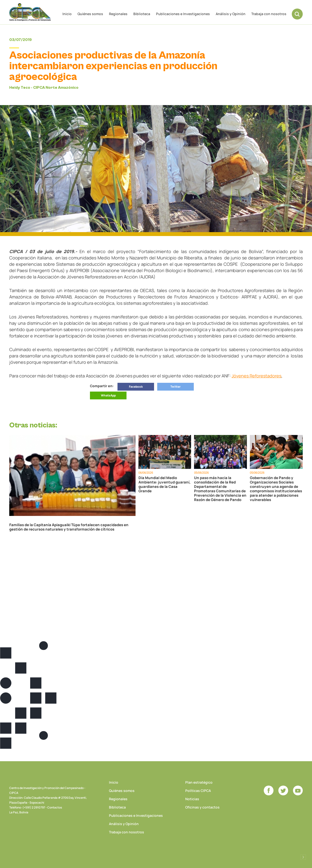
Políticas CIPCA (198, 791)
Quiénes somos (90, 14)
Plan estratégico (199, 782)
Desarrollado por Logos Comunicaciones (303, 857)
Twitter (175, 387)
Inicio (67, 14)
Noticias (192, 799)
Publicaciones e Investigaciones (183, 14)
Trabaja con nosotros (269, 14)
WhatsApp (108, 395)
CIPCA (30, 12)
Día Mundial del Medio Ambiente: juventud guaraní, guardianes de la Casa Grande (165, 484)
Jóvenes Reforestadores (256, 376)
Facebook (136, 387)
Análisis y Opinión (231, 14)
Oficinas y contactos (202, 807)
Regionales (118, 14)
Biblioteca (142, 14)
